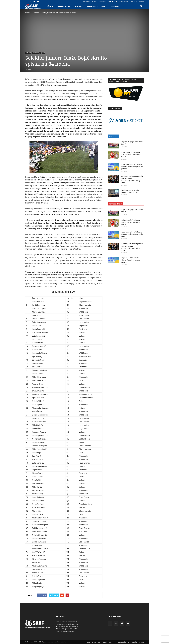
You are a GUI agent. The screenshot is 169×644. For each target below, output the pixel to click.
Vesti (43, 53)
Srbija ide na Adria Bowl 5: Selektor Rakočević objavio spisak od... (130, 260)
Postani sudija (112, 1)
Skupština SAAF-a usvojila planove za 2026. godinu (130, 191)
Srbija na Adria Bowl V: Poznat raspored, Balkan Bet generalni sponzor (132, 166)
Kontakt (141, 1)
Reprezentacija (64, 6)
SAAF (104, 6)
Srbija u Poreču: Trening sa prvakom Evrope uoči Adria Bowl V (130, 155)
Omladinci (92, 6)
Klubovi (95, 1)
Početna (50, 6)
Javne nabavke (123, 1)
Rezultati (115, 6)
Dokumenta (102, 1)
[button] (141, 6)
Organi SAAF (86, 1)
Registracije (133, 1)
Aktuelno (28, 53)
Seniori (79, 6)
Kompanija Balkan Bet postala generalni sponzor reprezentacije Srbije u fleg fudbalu (132, 179)
